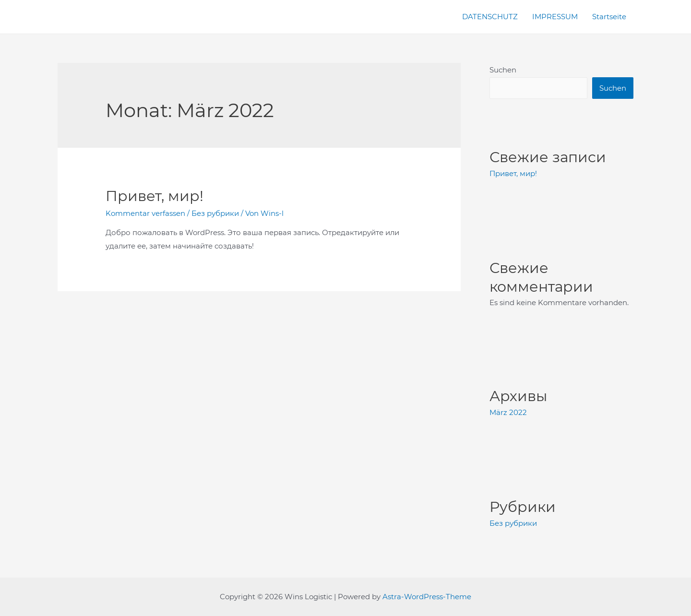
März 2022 (508, 412)
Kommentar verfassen (145, 213)
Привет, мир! (155, 196)
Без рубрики (215, 213)
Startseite (609, 17)
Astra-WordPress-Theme (427, 597)
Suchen (503, 70)
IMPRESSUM (555, 17)
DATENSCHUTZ (490, 17)
